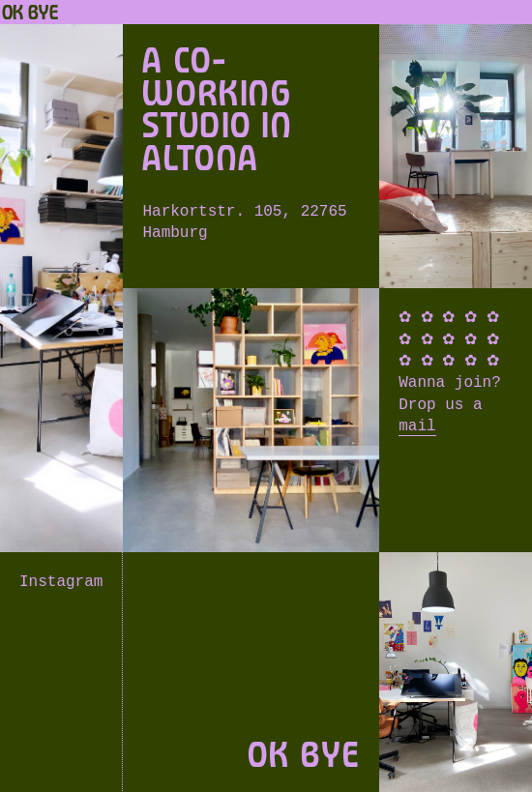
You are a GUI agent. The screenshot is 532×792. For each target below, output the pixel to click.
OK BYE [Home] (30, 12)
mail (417, 426)
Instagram (61, 582)
